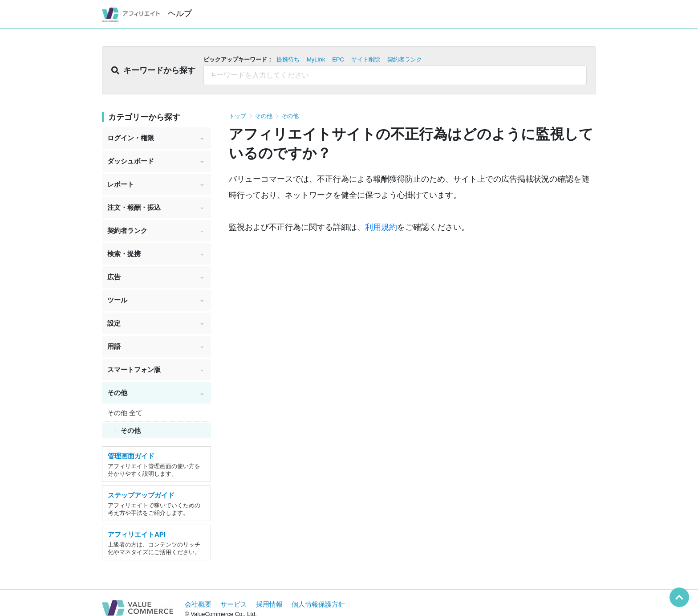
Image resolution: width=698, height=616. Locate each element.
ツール (156, 300)
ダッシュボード (156, 161)
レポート (156, 184)
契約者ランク (156, 230)
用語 (156, 346)
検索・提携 (156, 254)
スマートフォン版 (156, 369)
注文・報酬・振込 (156, 207)
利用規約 (381, 227)
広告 (156, 277)
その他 (156, 393)
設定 (156, 323)
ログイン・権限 (156, 138)
